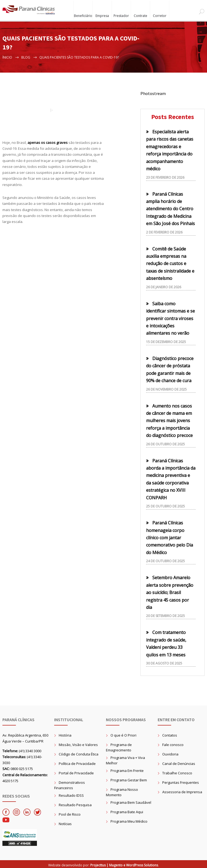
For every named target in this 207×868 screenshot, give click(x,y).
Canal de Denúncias (179, 762)
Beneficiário (83, 13)
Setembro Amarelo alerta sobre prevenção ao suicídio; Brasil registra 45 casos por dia (170, 591)
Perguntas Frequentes (181, 781)
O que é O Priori (123, 734)
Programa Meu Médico (129, 820)
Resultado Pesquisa (75, 803)
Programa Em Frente (127, 769)
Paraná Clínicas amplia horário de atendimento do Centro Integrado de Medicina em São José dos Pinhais (170, 207)
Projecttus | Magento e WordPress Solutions (124, 864)
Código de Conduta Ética (79, 752)
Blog (26, 56)
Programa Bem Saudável (131, 801)
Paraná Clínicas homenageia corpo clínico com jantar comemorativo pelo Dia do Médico (170, 536)
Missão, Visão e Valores (78, 743)
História (65, 734)
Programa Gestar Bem (129, 778)
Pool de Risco (70, 813)
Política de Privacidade (77, 762)
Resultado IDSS (71, 794)
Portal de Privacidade (76, 771)
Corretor (160, 13)
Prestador (121, 13)
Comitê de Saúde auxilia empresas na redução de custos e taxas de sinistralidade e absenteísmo (170, 262)
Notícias (65, 822)
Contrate (140, 13)
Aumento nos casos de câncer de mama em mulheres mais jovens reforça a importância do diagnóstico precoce (169, 419)
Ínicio (7, 56)
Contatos (170, 734)
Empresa (102, 13)
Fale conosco (173, 743)
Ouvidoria (170, 752)
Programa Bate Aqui (127, 810)
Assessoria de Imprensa (182, 790)
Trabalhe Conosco (177, 771)
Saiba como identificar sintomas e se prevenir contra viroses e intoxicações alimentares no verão (170, 317)
